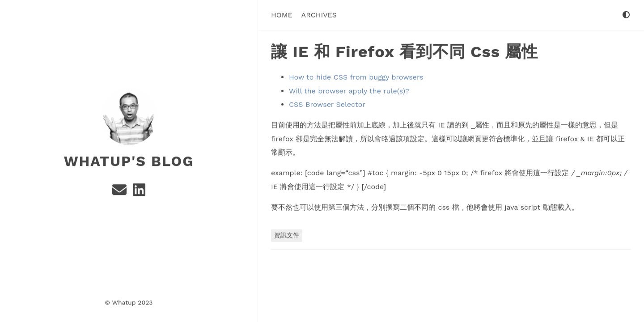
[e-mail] (121, 192)
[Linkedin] (139, 192)
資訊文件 (287, 235)
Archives (319, 15)
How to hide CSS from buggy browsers (356, 77)
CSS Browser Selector (327, 104)
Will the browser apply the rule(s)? (349, 91)
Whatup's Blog (129, 161)
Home (282, 15)
